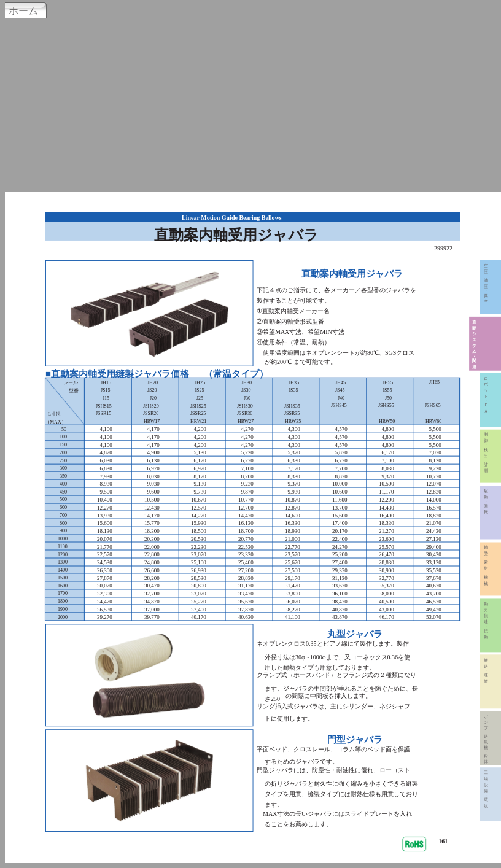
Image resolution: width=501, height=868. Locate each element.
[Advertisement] (251, 104)
